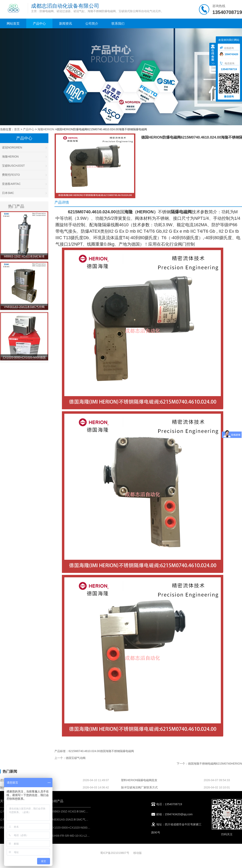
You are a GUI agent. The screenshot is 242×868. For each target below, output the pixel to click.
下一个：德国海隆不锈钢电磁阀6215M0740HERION (209, 764)
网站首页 (13, 24)
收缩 (213, 55)
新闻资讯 (66, 24)
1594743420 (229, 54)
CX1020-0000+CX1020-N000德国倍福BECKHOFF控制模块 (88, 828)
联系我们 (118, 24)
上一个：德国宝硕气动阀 (70, 758)
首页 (17, 129)
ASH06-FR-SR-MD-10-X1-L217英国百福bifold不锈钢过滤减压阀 (91, 836)
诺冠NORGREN (24, 147)
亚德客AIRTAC (24, 184)
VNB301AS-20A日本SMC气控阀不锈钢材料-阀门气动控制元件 (90, 820)
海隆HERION (46, 129)
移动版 (138, 853)
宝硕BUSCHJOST (24, 166)
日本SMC (24, 193)
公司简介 (92, 24)
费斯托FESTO (24, 175)
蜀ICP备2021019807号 (115, 853)
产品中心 (39, 24)
